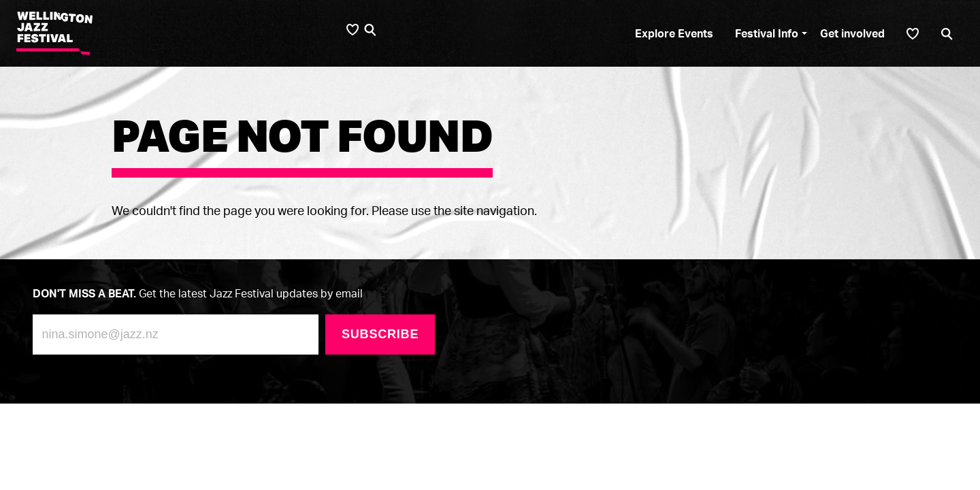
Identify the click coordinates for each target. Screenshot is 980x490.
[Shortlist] (913, 34)
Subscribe (380, 334)
